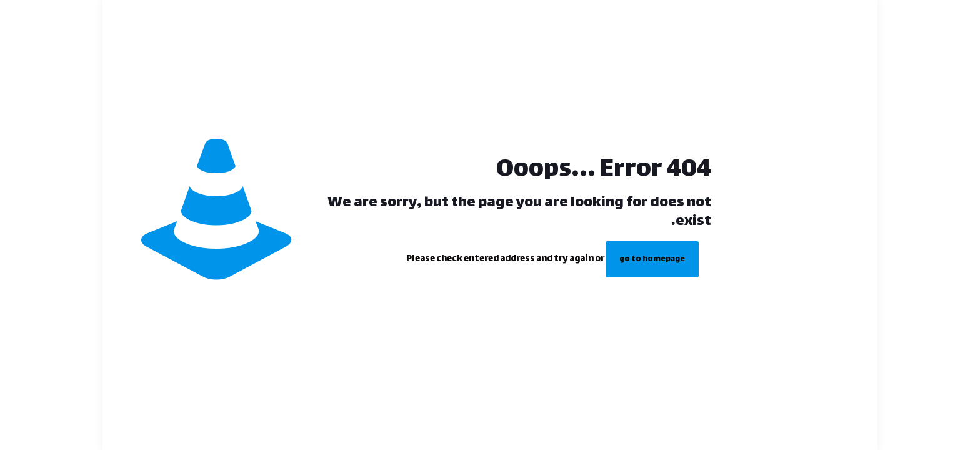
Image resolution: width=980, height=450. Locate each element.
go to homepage (652, 259)
